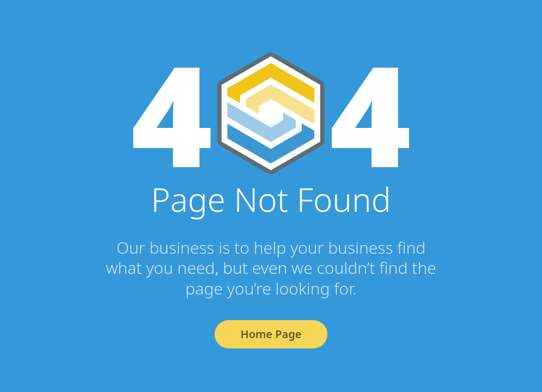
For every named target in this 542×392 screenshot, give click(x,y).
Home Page (271, 334)
